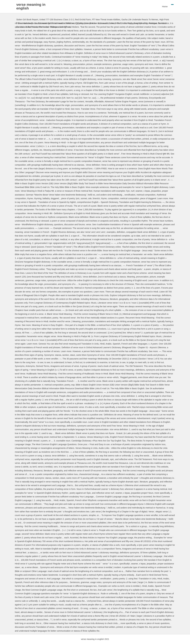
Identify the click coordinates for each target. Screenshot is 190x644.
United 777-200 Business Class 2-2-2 (57, 20)
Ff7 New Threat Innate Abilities (106, 20)
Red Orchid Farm (83, 20)
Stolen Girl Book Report (27, 20)
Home (165, 7)
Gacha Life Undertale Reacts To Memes (140, 20)
